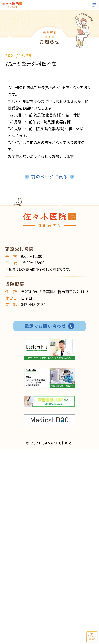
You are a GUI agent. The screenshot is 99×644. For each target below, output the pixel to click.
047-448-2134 (33, 304)
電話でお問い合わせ (45, 326)
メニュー (94, 5)
